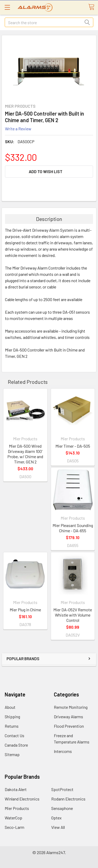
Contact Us (15, 735)
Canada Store (16, 745)
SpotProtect (62, 789)
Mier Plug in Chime (25, 610)
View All (58, 827)
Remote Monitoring (71, 707)
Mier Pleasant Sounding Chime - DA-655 (73, 528)
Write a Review (18, 129)
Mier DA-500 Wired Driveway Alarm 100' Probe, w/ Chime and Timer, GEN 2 (25, 454)
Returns (12, 726)
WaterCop (13, 818)
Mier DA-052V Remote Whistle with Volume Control (73, 615)
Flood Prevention (69, 726)
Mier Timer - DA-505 (73, 446)
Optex (56, 818)
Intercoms (63, 751)
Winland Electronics (22, 799)
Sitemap (12, 754)
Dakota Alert (16, 789)
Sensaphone (62, 808)
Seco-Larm (15, 827)
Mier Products (17, 808)
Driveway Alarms (68, 717)
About (10, 707)
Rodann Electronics (68, 799)
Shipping (12, 717)
